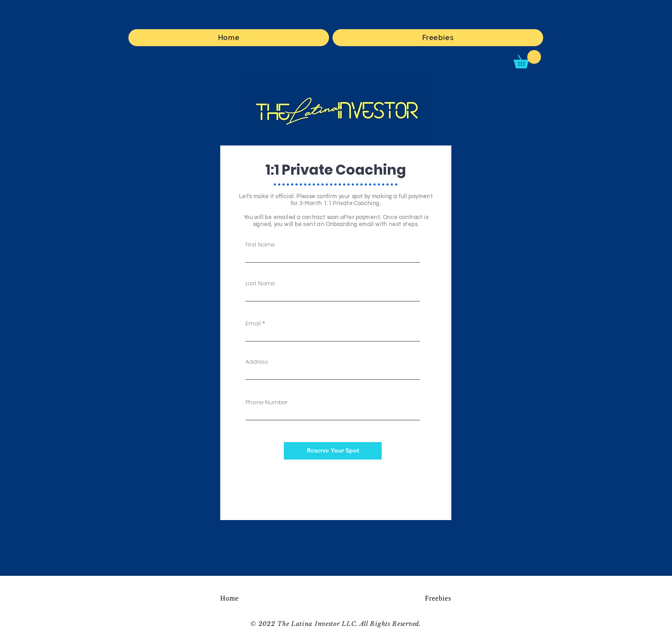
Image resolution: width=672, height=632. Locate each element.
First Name (260, 245)
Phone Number (267, 402)
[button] (527, 59)
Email (253, 323)
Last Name (260, 283)
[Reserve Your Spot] (333, 451)
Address (257, 362)
